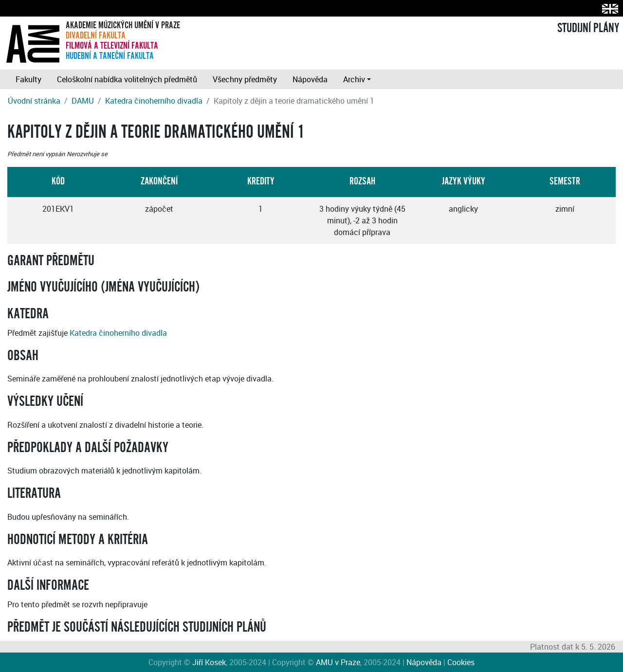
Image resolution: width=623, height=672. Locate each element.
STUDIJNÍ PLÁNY (588, 28)
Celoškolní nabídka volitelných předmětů (127, 79)
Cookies (461, 662)
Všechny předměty (245, 79)
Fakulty (28, 79)
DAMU (83, 101)
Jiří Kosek (209, 662)
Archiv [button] (354, 79)
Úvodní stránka (34, 101)
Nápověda (310, 79)
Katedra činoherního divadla (154, 101)
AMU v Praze (338, 662)
